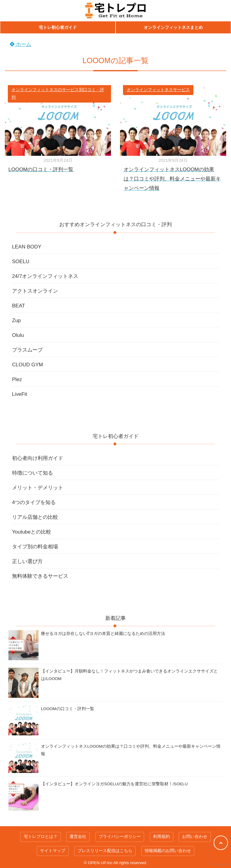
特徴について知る (32, 473)
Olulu (18, 335)
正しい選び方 (27, 561)
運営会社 (78, 837)
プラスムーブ (27, 350)
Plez (17, 379)
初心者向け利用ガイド (38, 458)
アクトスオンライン (35, 291)
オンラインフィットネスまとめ (173, 27)
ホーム (20, 44)
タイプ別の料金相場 (35, 547)
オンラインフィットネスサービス (158, 90)
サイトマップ (53, 851)
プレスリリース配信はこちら (105, 851)
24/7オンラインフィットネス (45, 276)
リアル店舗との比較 (35, 517)
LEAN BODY (27, 247)
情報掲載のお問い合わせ (168, 851)
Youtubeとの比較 (32, 532)
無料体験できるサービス (40, 576)
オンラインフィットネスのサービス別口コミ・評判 (58, 94)
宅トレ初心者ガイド (58, 27)
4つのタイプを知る (34, 502)
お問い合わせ (195, 837)
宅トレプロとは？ (41, 837)
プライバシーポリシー (120, 837)
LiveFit (20, 394)
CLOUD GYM (28, 365)
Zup (16, 320)
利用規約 (162, 837)
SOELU (21, 262)
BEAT (18, 306)
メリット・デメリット (38, 488)
